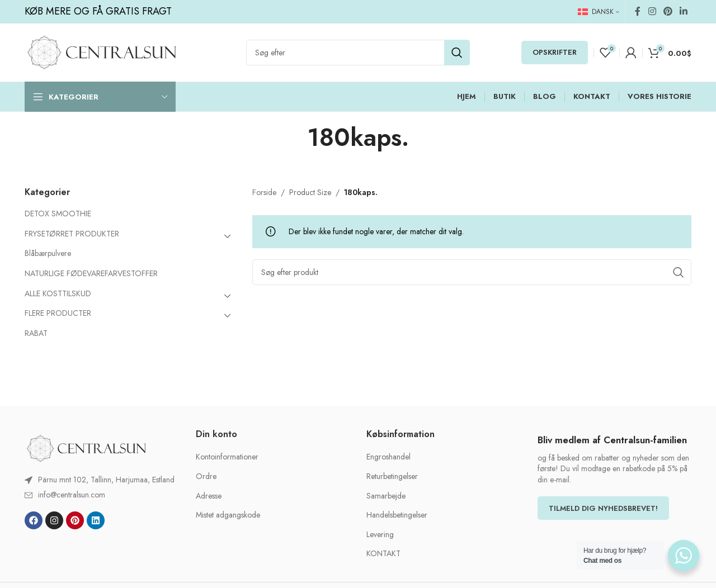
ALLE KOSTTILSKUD (58, 293)
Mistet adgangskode (228, 515)
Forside (264, 192)
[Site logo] (102, 51)
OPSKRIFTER (555, 52)
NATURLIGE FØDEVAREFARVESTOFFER (91, 273)
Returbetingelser (392, 476)
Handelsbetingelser (397, 515)
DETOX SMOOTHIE (58, 214)
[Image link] (86, 448)
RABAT (36, 333)
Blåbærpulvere (48, 253)
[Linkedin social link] (684, 11)
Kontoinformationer (227, 457)
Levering (380, 535)
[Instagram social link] (652, 11)
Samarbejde (386, 496)
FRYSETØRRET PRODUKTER (72, 234)
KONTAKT (383, 554)
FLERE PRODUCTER (58, 313)
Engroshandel (388, 457)
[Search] (358, 53)
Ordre (206, 476)
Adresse (209, 496)
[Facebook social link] (638, 11)
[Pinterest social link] (668, 11)
